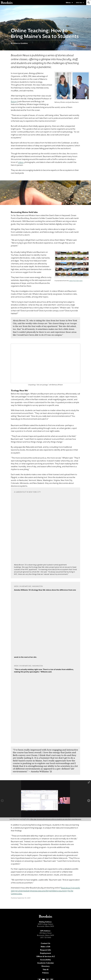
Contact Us (46, 943)
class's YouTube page (76, 281)
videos (21, 162)
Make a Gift (45, 947)
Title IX (46, 970)
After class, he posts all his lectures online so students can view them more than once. (56, 819)
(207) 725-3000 (46, 938)
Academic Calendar (46, 963)
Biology (14, 101)
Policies (46, 973)
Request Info (46, 950)
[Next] (89, 801)
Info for (79, 3)
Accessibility (45, 960)
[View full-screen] (89, 782)
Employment (45, 953)
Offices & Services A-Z (46, 956)
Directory (46, 966)
